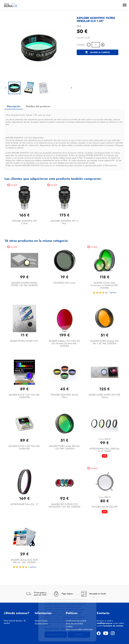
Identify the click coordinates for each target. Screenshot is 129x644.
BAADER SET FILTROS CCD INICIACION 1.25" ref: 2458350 (64, 505)
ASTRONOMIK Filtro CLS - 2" (24, 504)
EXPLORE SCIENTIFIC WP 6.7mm (24, 222)
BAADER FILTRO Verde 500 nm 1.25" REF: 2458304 (64, 447)
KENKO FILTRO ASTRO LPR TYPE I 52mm (105, 396)
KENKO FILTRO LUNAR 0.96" (24, 341)
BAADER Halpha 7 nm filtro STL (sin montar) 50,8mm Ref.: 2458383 (64, 343)
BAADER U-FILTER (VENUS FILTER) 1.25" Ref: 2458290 (24, 284)
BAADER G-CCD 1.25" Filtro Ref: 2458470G (24, 447)
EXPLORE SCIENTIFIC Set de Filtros (64, 396)
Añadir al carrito (97, 52)
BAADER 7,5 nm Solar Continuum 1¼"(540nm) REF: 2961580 (105, 285)
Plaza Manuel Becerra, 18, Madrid (15, 622)
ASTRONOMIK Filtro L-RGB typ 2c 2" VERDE (104, 450)
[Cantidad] (96, 45)
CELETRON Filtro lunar (64, 283)
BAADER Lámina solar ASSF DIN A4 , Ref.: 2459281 (24, 561)
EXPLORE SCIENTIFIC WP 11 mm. (64, 222)
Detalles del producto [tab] (38, 106)
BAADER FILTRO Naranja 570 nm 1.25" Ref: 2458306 (104, 342)
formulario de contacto (113, 626)
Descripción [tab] (14, 106)
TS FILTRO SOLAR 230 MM (105, 507)
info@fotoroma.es (104, 623)
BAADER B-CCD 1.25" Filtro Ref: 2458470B (24, 396)
